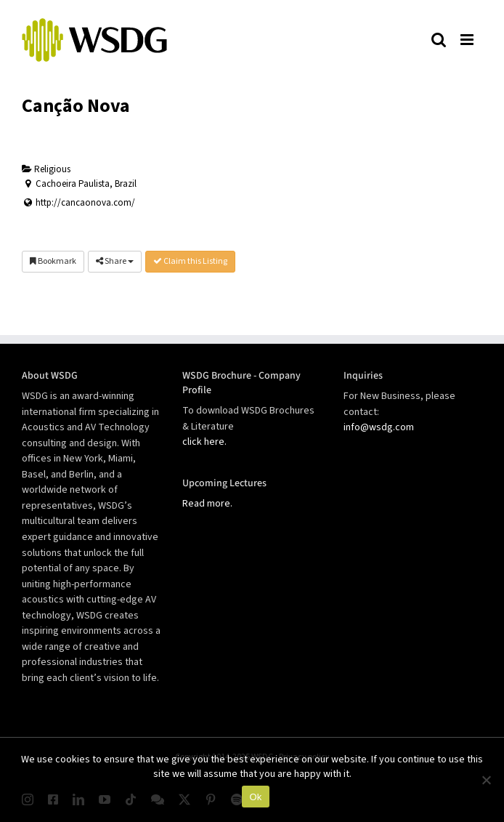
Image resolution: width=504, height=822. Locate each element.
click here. (204, 442)
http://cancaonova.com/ (85, 203)
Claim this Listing (190, 261)
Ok (255, 797)
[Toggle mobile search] (439, 39)
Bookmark (53, 261)
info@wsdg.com (379, 427)
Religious (46, 169)
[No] (486, 780)
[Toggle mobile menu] (468, 39)
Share (115, 261)
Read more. (207, 504)
